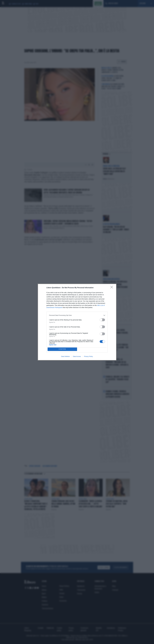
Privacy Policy (88, 356)
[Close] (112, 288)
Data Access (77, 356)
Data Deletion (65, 356)
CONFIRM (62, 349)
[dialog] (77, 322)
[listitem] (77, 315)
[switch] (102, 320)
